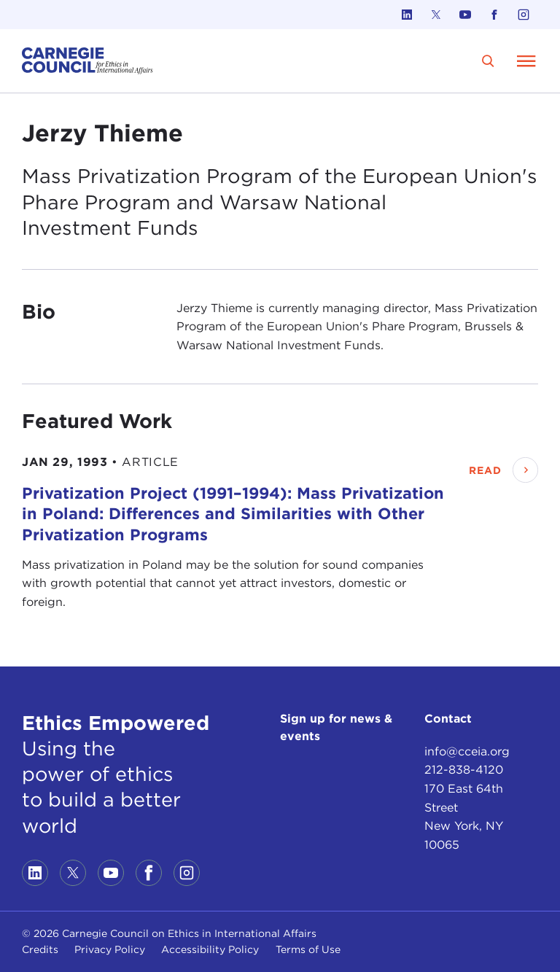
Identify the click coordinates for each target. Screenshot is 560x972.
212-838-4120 (464, 770)
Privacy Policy (110, 949)
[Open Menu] (526, 61)
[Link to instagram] (524, 15)
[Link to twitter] (436, 15)
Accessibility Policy (210, 949)
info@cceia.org (467, 751)
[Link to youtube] (465, 15)
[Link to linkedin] (407, 15)
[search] (488, 61)
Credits (40, 949)
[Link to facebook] (494, 15)
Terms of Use (308, 949)
